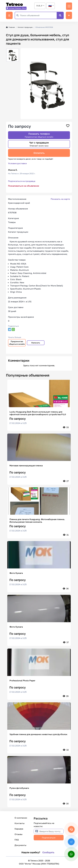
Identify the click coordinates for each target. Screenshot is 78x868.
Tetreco (14, 4)
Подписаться (49, 838)
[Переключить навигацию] (69, 6)
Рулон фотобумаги (19, 788)
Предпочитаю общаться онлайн (17, 343)
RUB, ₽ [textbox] (39, 6)
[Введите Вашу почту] (51, 831)
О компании (21, 818)
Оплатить (39, 153)
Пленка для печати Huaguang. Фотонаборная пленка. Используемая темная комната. (37, 521)
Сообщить (48, 852)
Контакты (20, 823)
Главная (10, 27)
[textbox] (51, 6)
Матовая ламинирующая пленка (26, 466)
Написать (36, 343)
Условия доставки (17, 163)
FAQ (17, 840)
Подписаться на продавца (22, 181)
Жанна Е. (13, 170)
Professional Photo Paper (22, 681)
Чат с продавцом (39, 144)
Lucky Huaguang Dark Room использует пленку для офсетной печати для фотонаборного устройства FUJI (38, 413)
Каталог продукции (25, 27)
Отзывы (19, 834)
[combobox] (40, 6)
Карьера (19, 829)
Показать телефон (39, 135)
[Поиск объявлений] (38, 15)
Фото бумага (16, 573)
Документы (20, 845)
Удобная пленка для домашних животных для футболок (38, 734)
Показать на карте (60, 199)
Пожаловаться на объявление (24, 186)
